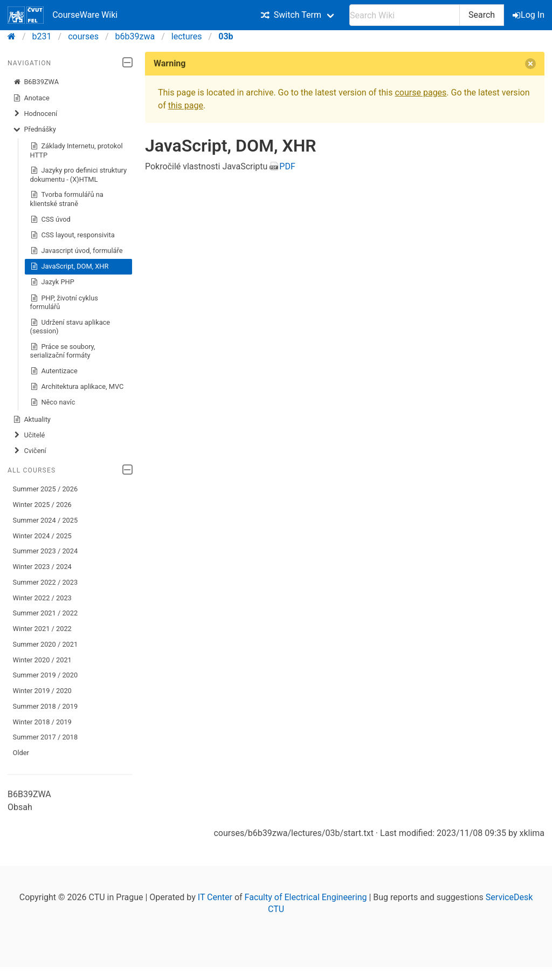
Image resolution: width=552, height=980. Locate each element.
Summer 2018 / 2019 (46, 706)
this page (186, 105)
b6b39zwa (135, 36)
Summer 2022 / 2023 (46, 582)
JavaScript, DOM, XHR (70, 266)
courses (83, 36)
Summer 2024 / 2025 (46, 520)
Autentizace (54, 371)
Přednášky (34, 129)
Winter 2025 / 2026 (42, 505)
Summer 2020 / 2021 (46, 644)
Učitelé (29, 435)
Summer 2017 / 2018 (46, 737)
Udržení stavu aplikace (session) (70, 327)
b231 (42, 36)
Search (482, 15)
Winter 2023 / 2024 (42, 567)
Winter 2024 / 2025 (42, 536)
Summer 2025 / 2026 (46, 489)
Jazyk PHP (52, 282)
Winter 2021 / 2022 (42, 629)
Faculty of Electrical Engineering (306, 897)
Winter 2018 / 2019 (42, 722)
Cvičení (30, 451)
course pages (420, 92)
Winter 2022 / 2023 (42, 598)
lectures (187, 36)
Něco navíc (53, 402)
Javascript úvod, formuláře (77, 251)
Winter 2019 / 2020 (42, 691)
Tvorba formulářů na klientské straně (67, 199)
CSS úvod (50, 220)
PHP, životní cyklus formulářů (64, 302)
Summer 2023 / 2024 (46, 551)
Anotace (31, 98)
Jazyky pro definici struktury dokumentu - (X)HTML (78, 174)
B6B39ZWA (36, 82)
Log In (529, 15)
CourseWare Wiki (63, 15)
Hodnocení (35, 114)
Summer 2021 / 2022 (46, 613)
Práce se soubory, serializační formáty (63, 351)
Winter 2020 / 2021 (42, 660)
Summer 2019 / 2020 (46, 675)
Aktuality (32, 420)
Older (21, 753)
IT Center (215, 897)
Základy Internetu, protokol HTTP (77, 150)
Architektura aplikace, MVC (77, 387)
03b (226, 36)
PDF (287, 166)
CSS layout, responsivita (73, 235)
